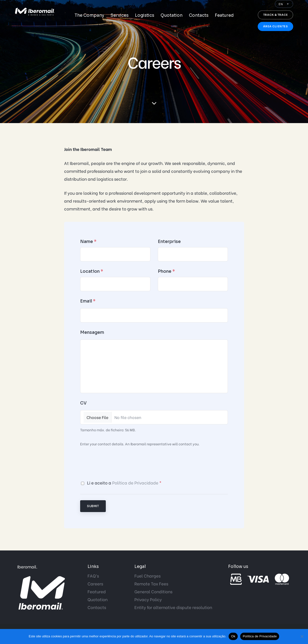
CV (83, 403)
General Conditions (153, 591)
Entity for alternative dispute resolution (173, 607)
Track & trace (276, 15)
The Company (89, 15)
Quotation (172, 15)
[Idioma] (284, 4)
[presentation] (118, 463)
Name (88, 242)
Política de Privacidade (135, 483)
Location (92, 271)
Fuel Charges (147, 576)
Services (119, 15)
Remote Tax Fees (151, 584)
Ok (233, 636)
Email (88, 301)
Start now (7, 297)
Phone (166, 271)
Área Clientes (276, 26)
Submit (93, 506)
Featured (224, 15)
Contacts (199, 15)
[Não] (302, 636)
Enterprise (169, 242)
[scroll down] (154, 103)
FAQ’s (93, 576)
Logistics (145, 15)
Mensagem (92, 332)
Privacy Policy (148, 599)
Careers (95, 584)
